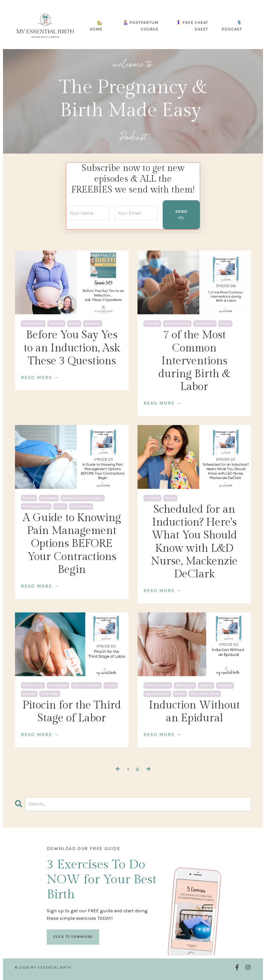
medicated (49, 497)
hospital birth (33, 323)
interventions (205, 323)
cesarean (152, 323)
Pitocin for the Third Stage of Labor (72, 711)
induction (56, 323)
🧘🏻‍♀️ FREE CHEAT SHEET (192, 26)
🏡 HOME (96, 26)
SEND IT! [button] (181, 214)
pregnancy (93, 323)
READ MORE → (40, 377)
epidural (29, 497)
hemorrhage (58, 685)
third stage (50, 693)
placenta (29, 693)
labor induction (157, 693)
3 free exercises (158, 685)
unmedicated (81, 506)
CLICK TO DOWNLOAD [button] (73, 936)
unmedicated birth (205, 693)
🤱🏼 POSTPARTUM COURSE (141, 26)
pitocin (74, 323)
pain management (36, 506)
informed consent (86, 685)
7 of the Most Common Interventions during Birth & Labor (194, 361)
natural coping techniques (83, 497)
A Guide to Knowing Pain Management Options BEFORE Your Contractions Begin (72, 543)
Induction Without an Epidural (194, 711)
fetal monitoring (177, 323)
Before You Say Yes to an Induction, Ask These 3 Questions (72, 348)
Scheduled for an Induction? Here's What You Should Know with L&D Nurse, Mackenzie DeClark (194, 541)
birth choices (33, 685)
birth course (185, 685)
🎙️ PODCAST (232, 26)
